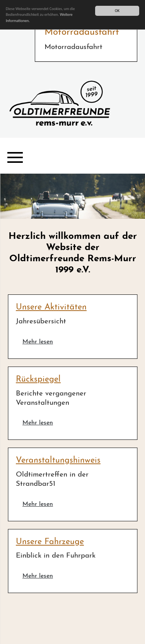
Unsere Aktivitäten (51, 307)
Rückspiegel (38, 379)
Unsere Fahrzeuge (50, 542)
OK (117, 11)
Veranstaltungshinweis (58, 461)
